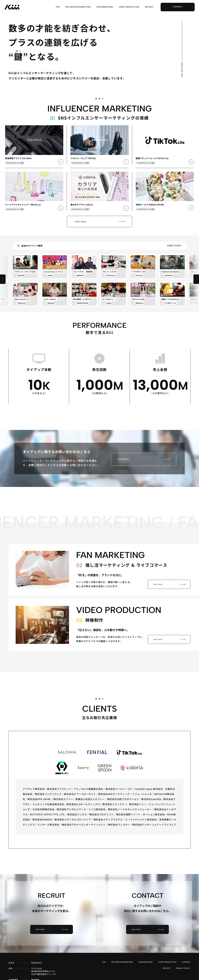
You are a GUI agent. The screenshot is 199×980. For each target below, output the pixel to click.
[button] (3, 292)
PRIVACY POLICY (183, 975)
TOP (58, 7)
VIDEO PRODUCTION (129, 7)
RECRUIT (149, 7)
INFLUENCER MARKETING (78, 7)
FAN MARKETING (105, 7)
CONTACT (186, 969)
